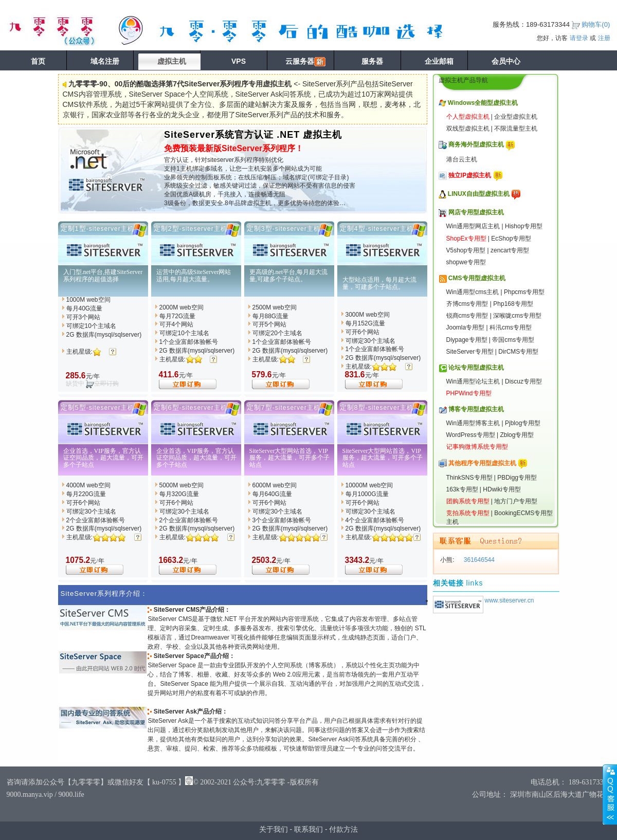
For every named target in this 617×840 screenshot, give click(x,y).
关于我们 (274, 829)
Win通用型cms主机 (473, 292)
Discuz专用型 (523, 381)
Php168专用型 (513, 304)
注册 (604, 38)
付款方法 (343, 829)
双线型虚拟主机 (468, 129)
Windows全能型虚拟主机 (483, 103)
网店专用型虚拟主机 (476, 212)
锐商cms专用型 (467, 316)
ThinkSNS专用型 (469, 478)
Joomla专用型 (466, 327)
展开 (610, 794)
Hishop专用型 (524, 226)
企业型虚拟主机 (516, 117)
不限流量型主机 (516, 129)
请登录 (579, 38)
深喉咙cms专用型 (517, 316)
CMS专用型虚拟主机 (477, 278)
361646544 (478, 560)
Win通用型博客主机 (473, 423)
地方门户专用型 (516, 501)
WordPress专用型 (471, 435)
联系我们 (308, 829)
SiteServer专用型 (470, 352)
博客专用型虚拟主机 (476, 409)
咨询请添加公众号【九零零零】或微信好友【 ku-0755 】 (96, 782)
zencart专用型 (510, 250)
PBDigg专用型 (517, 478)
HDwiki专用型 (502, 489)
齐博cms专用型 (467, 304)
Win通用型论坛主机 (473, 381)
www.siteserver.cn (510, 600)
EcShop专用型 (511, 239)
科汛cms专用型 (511, 327)
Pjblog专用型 (523, 423)
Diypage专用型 (467, 340)
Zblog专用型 (517, 435)
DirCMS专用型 (518, 352)
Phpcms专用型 (524, 292)
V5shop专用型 (466, 250)
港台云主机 (462, 159)
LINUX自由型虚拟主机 (479, 194)
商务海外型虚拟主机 (476, 144)
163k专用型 (462, 489)
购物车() (596, 24)
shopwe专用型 (466, 262)
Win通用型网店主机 (473, 226)
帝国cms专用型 (513, 340)
